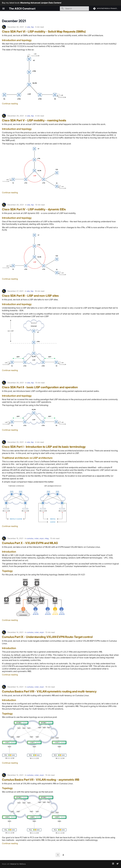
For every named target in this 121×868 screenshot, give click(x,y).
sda (29, 27)
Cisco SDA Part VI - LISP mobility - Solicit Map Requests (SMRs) (44, 32)
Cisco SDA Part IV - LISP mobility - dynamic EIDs (34, 209)
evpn (42, 538)
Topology (7, 571)
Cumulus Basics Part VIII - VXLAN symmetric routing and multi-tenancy (49, 691)
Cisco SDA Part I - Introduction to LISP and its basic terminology (44, 447)
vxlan (36, 538)
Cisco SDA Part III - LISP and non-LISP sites (30, 296)
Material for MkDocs (18, 864)
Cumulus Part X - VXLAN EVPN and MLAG (30, 543)
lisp (32, 27)
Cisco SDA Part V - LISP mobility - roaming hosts (34, 120)
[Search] (74, 9)
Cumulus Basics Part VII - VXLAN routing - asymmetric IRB (41, 780)
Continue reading (10, 104)
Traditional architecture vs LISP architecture (27, 458)
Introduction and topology (17, 40)
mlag (47, 538)
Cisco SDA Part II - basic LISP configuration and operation (40, 387)
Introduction (9, 552)
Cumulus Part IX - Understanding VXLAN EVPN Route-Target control (47, 637)
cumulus (30, 538)
